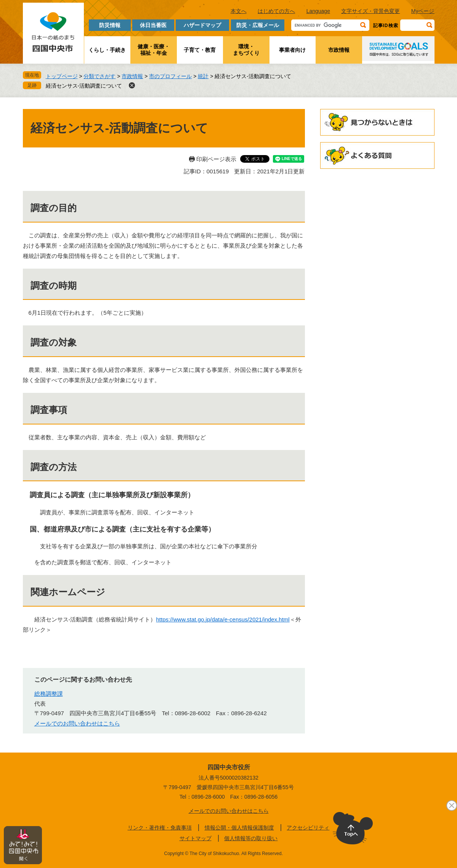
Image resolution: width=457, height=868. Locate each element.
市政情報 (339, 50)
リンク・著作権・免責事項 (160, 828)
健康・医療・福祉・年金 (154, 50)
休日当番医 (153, 25)
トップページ (62, 76)
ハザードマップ (202, 25)
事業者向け (292, 50)
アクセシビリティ (308, 828)
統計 (203, 76)
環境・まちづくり (246, 50)
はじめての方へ (276, 11)
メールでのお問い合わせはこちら (77, 723)
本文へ (239, 11)
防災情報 (110, 25)
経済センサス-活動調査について (84, 86)
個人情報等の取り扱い (251, 838)
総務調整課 (49, 694)
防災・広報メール (258, 25)
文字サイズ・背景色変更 (370, 11)
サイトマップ (196, 838)
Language (318, 11)
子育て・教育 (200, 50)
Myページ (423, 11)
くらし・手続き (107, 50)
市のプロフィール (170, 76)
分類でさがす (99, 76)
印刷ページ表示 (216, 159)
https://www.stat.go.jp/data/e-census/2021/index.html (223, 619)
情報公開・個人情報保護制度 (239, 828)
